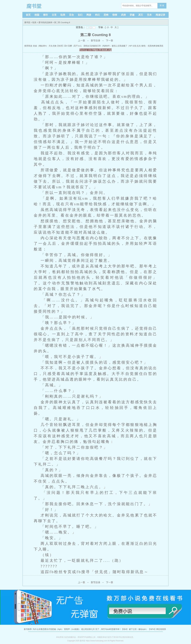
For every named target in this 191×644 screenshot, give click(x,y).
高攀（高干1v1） (75, 46)
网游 (89, 15)
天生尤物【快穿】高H (58, 46)
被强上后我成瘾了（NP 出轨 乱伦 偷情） (129, 46)
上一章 (81, 41)
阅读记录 (160, 15)
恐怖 (106, 15)
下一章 (110, 41)
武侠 (123, 15)
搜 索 (162, 5)
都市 (46, 15)
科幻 (97, 15)
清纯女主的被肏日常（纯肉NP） (97, 46)
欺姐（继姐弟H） (41, 46)
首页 (28, 15)
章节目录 (95, 41)
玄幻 (80, 15)
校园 (37, 15)
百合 (71, 15)
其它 (141, 15)
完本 (149, 15)
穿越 (132, 15)
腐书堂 (43, 6)
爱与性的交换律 (45, 22)
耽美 (63, 15)
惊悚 (115, 15)
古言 (54, 15)
